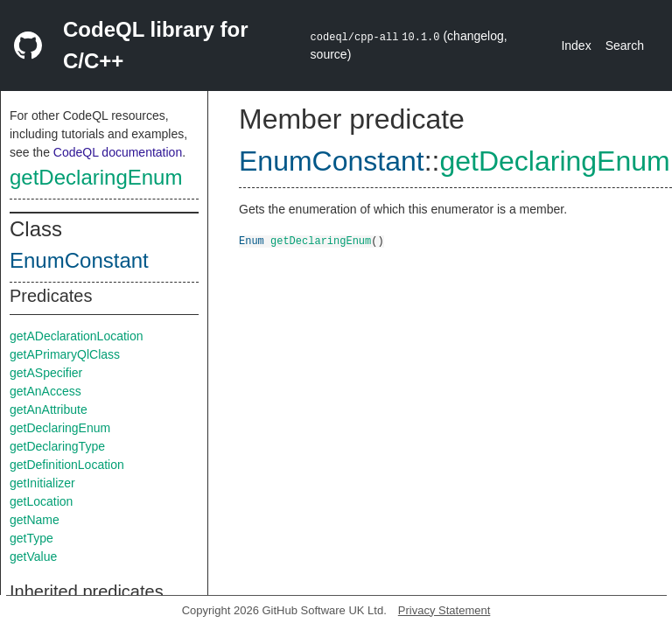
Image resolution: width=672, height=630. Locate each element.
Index (576, 45)
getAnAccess (45, 391)
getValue (33, 556)
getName (35, 520)
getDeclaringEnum (96, 177)
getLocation (41, 501)
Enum (252, 240)
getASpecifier (46, 373)
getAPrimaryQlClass (65, 354)
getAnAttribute (49, 409)
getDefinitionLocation (67, 465)
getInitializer (42, 483)
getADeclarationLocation (77, 336)
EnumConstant (79, 260)
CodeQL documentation (118, 152)
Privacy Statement (444, 610)
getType (31, 538)
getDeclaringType (57, 446)
